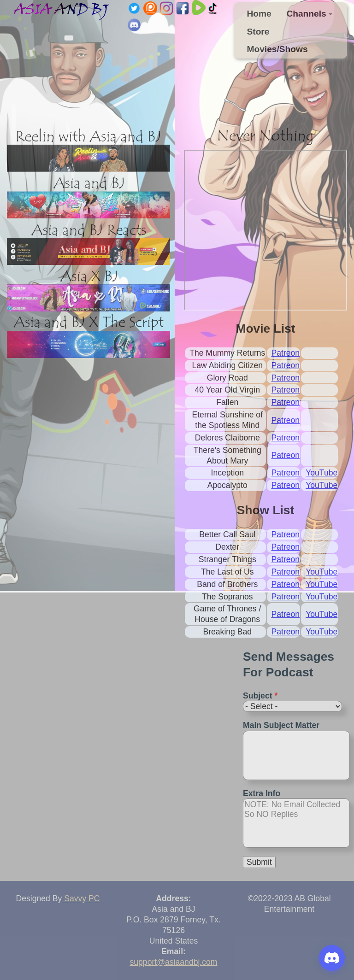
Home (259, 14)
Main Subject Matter (281, 725)
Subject (260, 696)
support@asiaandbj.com (174, 962)
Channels (309, 14)
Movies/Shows (277, 49)
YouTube (322, 473)
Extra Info (262, 793)
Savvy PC (81, 898)
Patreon (286, 353)
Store (258, 32)
